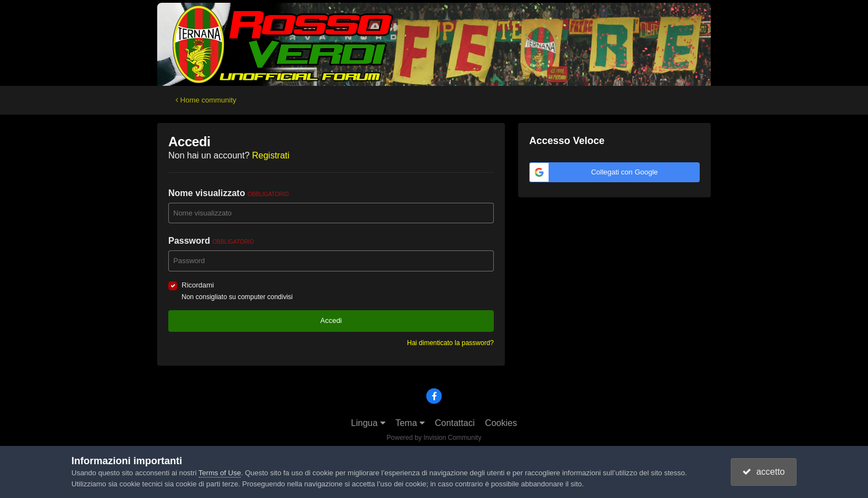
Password (211, 241)
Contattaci (454, 423)
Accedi (331, 320)
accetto (763, 472)
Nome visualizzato (229, 193)
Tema (410, 423)
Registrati (271, 155)
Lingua (368, 423)
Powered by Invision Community (434, 438)
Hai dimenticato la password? (450, 343)
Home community (206, 100)
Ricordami (198, 285)
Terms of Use (220, 473)
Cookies (501, 423)
